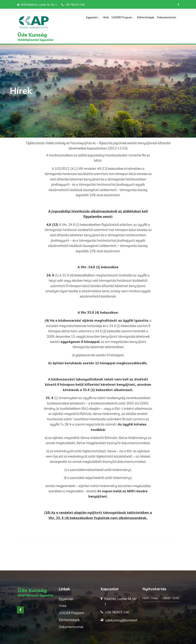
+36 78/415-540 (73, 5)
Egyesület (92, 17)
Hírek (106, 17)
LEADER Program (122, 17)
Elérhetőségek (146, 17)
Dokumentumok (166, 17)
